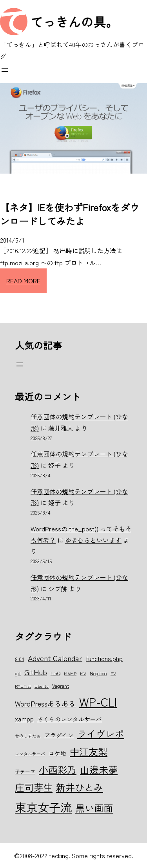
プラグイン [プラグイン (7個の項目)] (59, 735)
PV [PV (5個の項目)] (113, 673)
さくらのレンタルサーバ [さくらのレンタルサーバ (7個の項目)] (70, 719)
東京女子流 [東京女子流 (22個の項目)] (43, 807)
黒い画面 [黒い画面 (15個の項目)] (94, 808)
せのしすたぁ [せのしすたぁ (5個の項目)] (28, 736)
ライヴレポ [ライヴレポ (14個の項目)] (101, 734)
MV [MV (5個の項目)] (83, 673)
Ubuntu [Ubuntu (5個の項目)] (42, 686)
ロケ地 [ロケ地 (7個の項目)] (57, 753)
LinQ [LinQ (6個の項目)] (55, 673)
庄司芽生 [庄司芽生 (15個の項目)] (34, 787)
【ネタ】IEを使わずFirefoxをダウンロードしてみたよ (70, 214)
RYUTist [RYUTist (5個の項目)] (23, 686)
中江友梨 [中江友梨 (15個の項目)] (89, 751)
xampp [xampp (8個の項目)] (24, 719)
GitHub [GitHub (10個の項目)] (36, 672)
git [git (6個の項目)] (18, 673)
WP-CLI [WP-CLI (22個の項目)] (98, 701)
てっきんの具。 (74, 22)
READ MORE (23, 281)
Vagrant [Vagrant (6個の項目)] (61, 686)
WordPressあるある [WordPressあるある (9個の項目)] (45, 703)
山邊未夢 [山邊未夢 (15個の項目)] (99, 769)
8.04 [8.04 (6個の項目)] (20, 659)
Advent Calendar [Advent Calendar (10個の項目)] (55, 658)
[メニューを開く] (5, 70)
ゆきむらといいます (93, 540)
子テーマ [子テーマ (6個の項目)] (25, 771)
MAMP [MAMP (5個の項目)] (70, 673)
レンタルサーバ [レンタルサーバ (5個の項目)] (30, 754)
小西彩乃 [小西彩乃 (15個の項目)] (58, 769)
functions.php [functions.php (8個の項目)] (104, 658)
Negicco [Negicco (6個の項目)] (98, 673)
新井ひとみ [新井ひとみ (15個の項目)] (80, 787)
